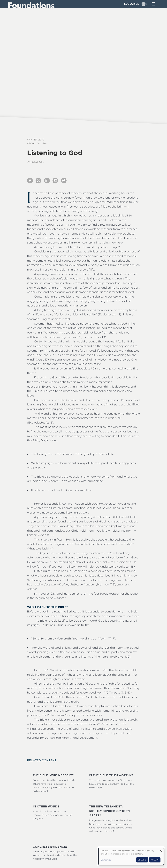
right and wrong (77, 675)
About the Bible (37, 143)
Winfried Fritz (36, 162)
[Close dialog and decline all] (161, 850)
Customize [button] (106, 860)
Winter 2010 (36, 140)
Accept (155, 860)
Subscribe (132, 4)
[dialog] (131, 856)
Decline (142, 860)
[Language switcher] (144, 4)
